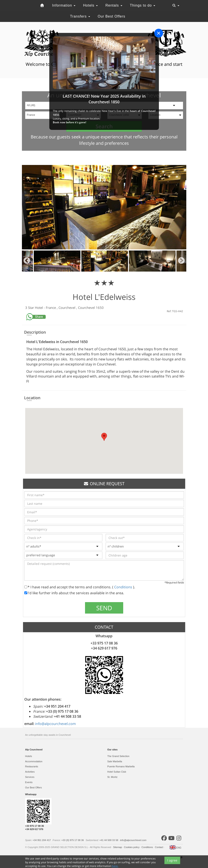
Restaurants (32, 766)
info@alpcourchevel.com (55, 724)
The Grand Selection (118, 756)
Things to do (143, 5)
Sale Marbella (115, 761)
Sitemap (118, 847)
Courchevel (67, 308)
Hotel (39, 308)
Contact (159, 847)
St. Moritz (112, 777)
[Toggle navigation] (176, 5)
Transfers (80, 16)
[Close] (159, 33)
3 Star (30, 308)
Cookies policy (132, 847)
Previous (27, 261)
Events (29, 782)
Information (64, 5)
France (51, 308)
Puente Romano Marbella (121, 766)
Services (30, 777)
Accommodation (34, 761)
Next (181, 261)
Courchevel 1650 (91, 308)
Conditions (124, 587)
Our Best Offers (112, 16)
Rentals (114, 5)
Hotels (90, 5)
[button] (104, 437)
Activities (30, 772)
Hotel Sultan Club (117, 772)
